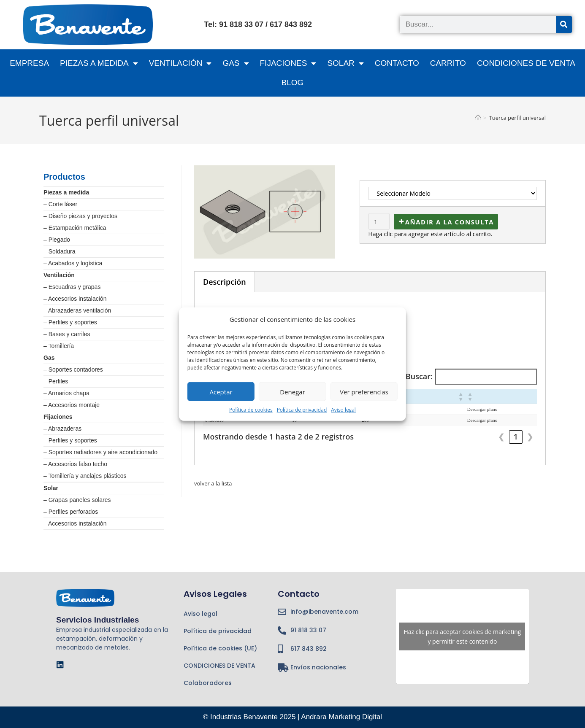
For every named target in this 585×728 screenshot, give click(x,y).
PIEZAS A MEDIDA (99, 63)
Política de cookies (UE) (220, 648)
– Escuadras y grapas (72, 287)
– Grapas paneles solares (77, 500)
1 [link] (516, 437)
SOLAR (345, 63)
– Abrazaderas (62, 429)
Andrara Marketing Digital (341, 717)
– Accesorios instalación (75, 299)
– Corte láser (60, 204)
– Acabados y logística (73, 263)
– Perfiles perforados (71, 512)
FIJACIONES (288, 63)
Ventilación (59, 275)
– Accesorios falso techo (75, 464)
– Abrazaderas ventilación (77, 310)
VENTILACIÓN (180, 63)
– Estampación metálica (75, 228)
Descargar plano (482, 409)
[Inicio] (478, 118)
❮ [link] (501, 437)
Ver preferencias (364, 391)
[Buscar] (564, 24)
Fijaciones (58, 417)
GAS (236, 63)
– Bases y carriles (67, 334)
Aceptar (221, 391)
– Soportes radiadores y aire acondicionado (100, 452)
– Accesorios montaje (72, 405)
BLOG (293, 82)
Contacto (397, 63)
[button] (460, 396)
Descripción (225, 282)
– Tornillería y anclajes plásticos (85, 476)
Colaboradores (208, 683)
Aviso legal (343, 410)
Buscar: (419, 376)
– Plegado (57, 240)
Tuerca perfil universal (518, 118)
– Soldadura (60, 251)
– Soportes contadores (73, 369)
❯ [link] (530, 437)
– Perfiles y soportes (70, 322)
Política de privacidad (302, 410)
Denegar (292, 391)
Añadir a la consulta (450, 222)
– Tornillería (59, 346)
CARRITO (448, 63)
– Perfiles (56, 381)
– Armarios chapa (66, 393)
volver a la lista (214, 483)
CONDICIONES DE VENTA (526, 63)
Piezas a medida (66, 192)
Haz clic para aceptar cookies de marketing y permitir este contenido (462, 636)
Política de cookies (251, 410)
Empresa (29, 63)
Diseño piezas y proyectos (83, 216)
